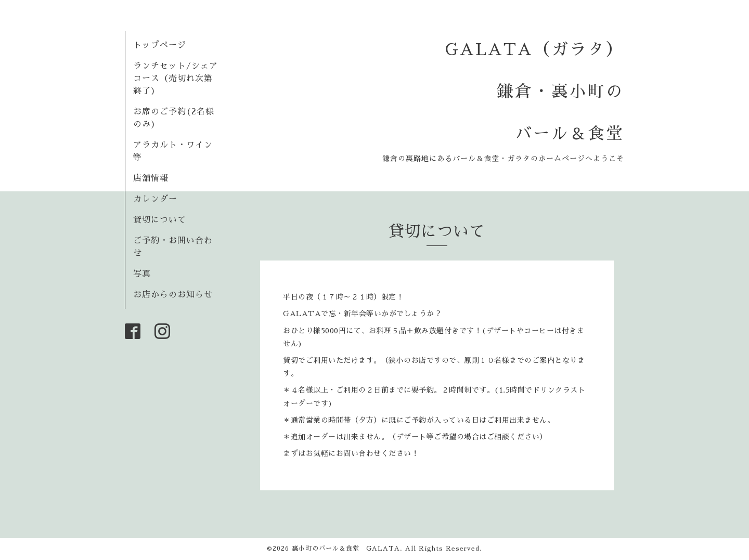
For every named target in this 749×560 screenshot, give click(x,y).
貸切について (160, 220)
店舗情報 (151, 178)
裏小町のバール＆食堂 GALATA (346, 549)
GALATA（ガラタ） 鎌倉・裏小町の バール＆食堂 (535, 92)
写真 (142, 274)
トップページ (160, 45)
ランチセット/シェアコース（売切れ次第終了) (176, 79)
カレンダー (155, 199)
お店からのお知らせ (173, 295)
